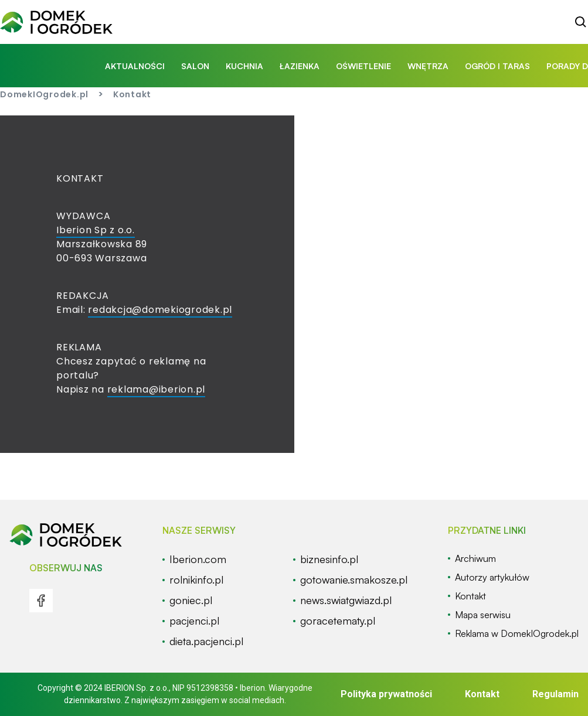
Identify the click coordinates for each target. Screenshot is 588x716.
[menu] (41, 601)
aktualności (135, 66)
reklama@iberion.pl (157, 389)
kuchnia (244, 66)
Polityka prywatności (386, 694)
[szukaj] (581, 22)
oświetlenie (363, 66)
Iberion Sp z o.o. (96, 230)
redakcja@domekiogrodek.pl (160, 310)
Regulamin (555, 694)
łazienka (300, 66)
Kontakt (482, 694)
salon (195, 66)
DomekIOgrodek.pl (44, 94)
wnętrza (428, 66)
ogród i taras (497, 66)
